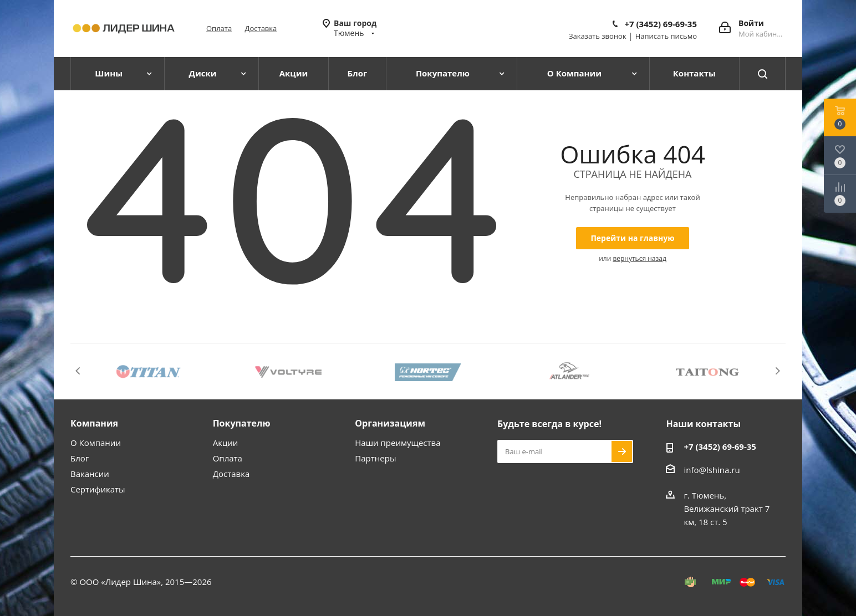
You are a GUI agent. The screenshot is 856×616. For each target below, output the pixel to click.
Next (778, 371)
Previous (78, 371)
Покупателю (242, 423)
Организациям (390, 423)
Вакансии (90, 474)
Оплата (219, 28)
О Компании (96, 443)
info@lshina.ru (712, 470)
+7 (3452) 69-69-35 (661, 24)
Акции (226, 443)
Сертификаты (98, 489)
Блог (80, 458)
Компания (94, 423)
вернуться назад (639, 258)
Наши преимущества (398, 443)
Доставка (261, 28)
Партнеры (375, 458)
